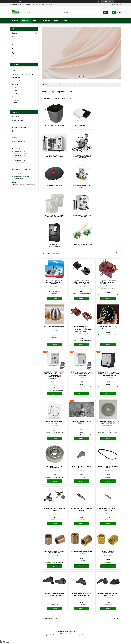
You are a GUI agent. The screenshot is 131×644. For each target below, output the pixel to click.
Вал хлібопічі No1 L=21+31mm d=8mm (81, 479)
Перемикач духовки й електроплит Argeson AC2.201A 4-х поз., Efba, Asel (81, 252)
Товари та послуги (52, 85)
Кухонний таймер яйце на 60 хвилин (55, 296)
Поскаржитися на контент (63, 604)
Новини (15, 41)
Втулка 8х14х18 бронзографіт (81, 520)
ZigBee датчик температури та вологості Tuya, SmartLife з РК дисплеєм (81, 343)
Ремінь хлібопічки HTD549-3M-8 (108, 436)
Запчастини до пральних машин (108, 156)
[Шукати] (105, 12)
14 (118, 588)
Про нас (36, 21)
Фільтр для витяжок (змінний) (81, 126)
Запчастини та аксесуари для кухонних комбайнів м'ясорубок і (54, 156)
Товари (25, 21)
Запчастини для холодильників (108, 187)
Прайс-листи (16, 37)
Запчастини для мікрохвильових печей (108, 126)
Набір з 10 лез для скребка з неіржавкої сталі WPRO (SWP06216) (55, 252)
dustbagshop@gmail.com (21, 176)
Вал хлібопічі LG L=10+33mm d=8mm (55, 479)
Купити (55, 268)
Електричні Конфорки (81, 155)
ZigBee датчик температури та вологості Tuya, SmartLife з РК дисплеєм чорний (108, 343)
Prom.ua (75, 601)
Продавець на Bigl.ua (65, 602)
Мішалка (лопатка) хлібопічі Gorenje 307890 (108, 564)
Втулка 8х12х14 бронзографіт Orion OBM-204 (55, 521)
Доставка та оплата (62, 21)
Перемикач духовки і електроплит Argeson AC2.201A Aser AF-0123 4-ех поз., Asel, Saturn (81, 298)
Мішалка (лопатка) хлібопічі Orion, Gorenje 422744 (81, 564)
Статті (14, 45)
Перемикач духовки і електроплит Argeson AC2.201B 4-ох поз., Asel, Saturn (108, 252)
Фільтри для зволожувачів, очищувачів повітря (54, 187)
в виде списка (120, 223)
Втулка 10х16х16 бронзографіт (108, 521)
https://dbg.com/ (19, 173)
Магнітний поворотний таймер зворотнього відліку (108, 296)
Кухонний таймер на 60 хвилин (55, 391)
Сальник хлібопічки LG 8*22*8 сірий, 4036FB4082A (108, 391)
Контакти (47, 21)
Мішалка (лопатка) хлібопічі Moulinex (81, 436)
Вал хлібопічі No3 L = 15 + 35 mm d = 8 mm (108, 479)
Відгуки (15, 53)
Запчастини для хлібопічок (54, 126)
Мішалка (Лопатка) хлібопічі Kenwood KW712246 (55, 564)
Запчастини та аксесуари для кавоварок (81, 187)
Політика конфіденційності (78, 604)
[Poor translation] (7, 616)
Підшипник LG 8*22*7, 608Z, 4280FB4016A (55, 436)
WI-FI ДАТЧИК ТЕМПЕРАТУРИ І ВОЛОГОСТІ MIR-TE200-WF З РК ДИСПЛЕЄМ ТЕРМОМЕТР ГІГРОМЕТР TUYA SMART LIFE (55, 344)
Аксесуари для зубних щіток (54, 215)
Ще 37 (16, 102)
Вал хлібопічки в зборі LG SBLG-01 (81, 391)
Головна (15, 21)
